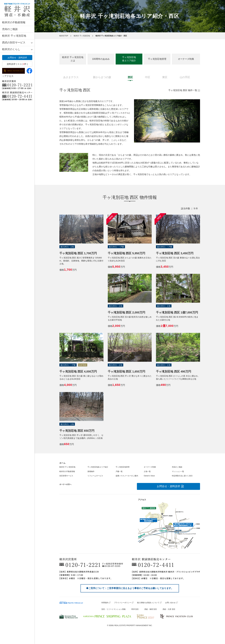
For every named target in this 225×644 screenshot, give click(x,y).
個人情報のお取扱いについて (148, 603)
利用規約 (105, 603)
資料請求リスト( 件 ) (17, 64)
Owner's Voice (149, 476)
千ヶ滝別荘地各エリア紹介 (129, 59)
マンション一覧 (178, 471)
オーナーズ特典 (186, 59)
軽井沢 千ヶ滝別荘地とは (73, 59)
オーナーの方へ (65, 484)
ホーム (62, 463)
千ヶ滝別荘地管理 (157, 59)
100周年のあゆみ (101, 59)
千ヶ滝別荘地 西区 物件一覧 (183, 90)
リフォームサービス (95, 476)
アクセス (8, 76)
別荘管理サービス (66, 476)
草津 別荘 (135, 609)
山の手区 (185, 77)
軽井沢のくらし (11, 49)
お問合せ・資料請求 (17, 58)
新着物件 (91, 471)
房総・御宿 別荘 (151, 609)
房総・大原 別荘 (169, 609)
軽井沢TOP (64, 36)
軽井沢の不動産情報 (14, 22)
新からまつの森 (102, 77)
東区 (165, 77)
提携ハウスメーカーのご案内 (127, 476)
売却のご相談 (10, 29)
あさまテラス (71, 77)
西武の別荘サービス (14, 43)
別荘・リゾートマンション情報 (114, 609)
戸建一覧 (119, 471)
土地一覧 (147, 471)
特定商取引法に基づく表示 (182, 476)
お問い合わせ (170, 603)
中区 (148, 77)
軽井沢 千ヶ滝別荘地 (14, 36)
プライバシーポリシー (123, 603)
